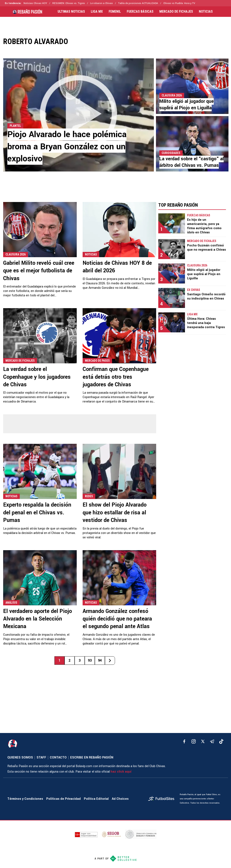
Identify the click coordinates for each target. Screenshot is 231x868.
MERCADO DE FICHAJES (176, 12)
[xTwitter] (203, 741)
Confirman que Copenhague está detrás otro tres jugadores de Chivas (116, 377)
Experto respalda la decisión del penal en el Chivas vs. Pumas (37, 513)
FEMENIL (115, 12)
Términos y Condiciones (25, 799)
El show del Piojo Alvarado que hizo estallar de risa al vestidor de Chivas (115, 513)
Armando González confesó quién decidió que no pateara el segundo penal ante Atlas (117, 619)
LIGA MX (97, 12)
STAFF (41, 758)
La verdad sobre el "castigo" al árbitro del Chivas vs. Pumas (191, 162)
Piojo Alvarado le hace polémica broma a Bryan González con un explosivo (67, 146)
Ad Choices (120, 799)
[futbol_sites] (162, 799)
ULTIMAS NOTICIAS (71, 12)
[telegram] (212, 741)
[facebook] (184, 741)
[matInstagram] (194, 741)
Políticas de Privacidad (63, 799)
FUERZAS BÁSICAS (140, 12)
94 (100, 660)
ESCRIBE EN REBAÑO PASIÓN (92, 758)
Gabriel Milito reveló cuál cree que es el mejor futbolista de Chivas (39, 271)
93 (90, 660)
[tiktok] (221, 741)
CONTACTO (58, 758)
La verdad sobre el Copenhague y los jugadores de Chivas (37, 377)
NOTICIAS (206, 12)
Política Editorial (96, 799)
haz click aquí (121, 772)
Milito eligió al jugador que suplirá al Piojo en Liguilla (187, 105)
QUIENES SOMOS (20, 758)
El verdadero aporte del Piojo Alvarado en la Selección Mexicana (38, 619)
